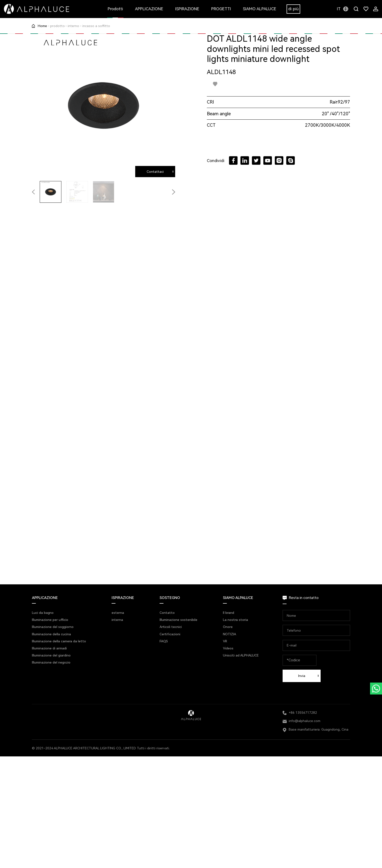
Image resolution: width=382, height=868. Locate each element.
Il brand (229, 613)
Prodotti (115, 9)
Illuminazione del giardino (51, 655)
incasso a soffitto (96, 26)
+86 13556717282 (303, 713)
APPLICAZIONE (149, 9)
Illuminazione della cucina (51, 634)
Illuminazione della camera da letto (59, 641)
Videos (228, 648)
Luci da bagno (43, 613)
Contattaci (155, 172)
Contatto (167, 613)
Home (42, 26)
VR (225, 641)
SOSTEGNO (170, 598)
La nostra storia (235, 620)
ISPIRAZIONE (187, 9)
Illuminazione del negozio (51, 662)
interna (117, 620)
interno (73, 26)
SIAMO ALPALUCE (260, 9)
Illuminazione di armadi (49, 648)
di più (293, 9)
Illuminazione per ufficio (50, 620)
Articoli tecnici (171, 627)
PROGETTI (221, 9)
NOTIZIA (229, 634)
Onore (228, 627)
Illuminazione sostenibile (178, 620)
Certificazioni (170, 634)
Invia (302, 676)
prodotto (57, 26)
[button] (174, 192)
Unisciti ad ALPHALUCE (241, 655)
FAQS (164, 641)
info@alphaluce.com (305, 721)
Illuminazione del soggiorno (53, 627)
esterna (118, 613)
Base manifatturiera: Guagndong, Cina (319, 729)
